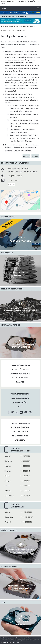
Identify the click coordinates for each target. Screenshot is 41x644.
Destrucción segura (20, 369)
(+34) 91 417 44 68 (15, 176)
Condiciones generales (20, 423)
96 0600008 (25, 466)
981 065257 (25, 491)
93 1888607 (25, 461)
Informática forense (20, 378)
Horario (11, 185)
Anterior (26, 156)
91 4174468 (35, 13)
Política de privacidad (20, 428)
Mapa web (20, 382)
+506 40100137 (27, 517)
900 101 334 (25, 451)
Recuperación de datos (20, 365)
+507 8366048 (26, 522)
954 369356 (25, 476)
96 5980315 (25, 471)
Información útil (20, 402)
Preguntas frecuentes (20, 394)
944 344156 (25, 486)
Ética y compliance (20, 436)
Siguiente (35, 156)
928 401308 (25, 496)
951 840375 (25, 481)
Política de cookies (20, 432)
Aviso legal (20, 440)
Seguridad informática (20, 374)
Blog (20, 406)
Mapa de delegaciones (20, 398)
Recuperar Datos (7, 1)
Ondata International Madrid (15, 163)
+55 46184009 (26, 512)
